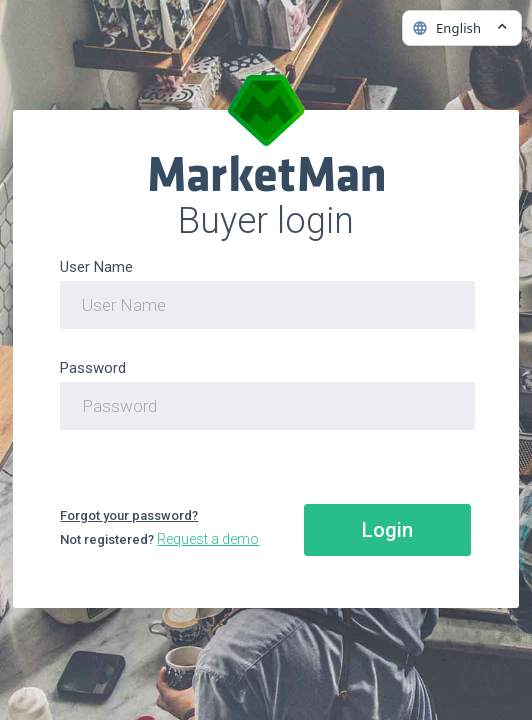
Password (93, 368)
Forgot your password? (129, 515)
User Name (96, 267)
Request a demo (208, 539)
